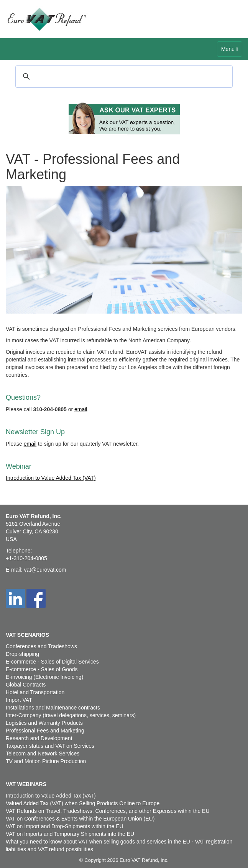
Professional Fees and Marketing (45, 731)
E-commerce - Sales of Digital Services (52, 662)
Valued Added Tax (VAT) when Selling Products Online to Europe (83, 803)
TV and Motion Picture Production (46, 761)
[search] (123, 77)
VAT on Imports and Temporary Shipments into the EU (70, 834)
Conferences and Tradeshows (41, 646)
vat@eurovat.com (45, 570)
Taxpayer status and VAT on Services (50, 746)
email (81, 409)
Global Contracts (26, 685)
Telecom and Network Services (43, 754)
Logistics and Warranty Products (44, 723)
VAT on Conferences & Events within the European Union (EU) (80, 819)
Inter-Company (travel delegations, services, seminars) (71, 715)
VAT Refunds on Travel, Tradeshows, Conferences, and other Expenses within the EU (108, 811)
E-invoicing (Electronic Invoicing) (44, 677)
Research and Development (39, 738)
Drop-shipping (22, 654)
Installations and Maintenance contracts (53, 708)
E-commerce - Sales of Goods (42, 669)
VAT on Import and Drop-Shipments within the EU (65, 826)
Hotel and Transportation (35, 692)
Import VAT (19, 700)
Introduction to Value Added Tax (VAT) (51, 478)
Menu (232, 51)
